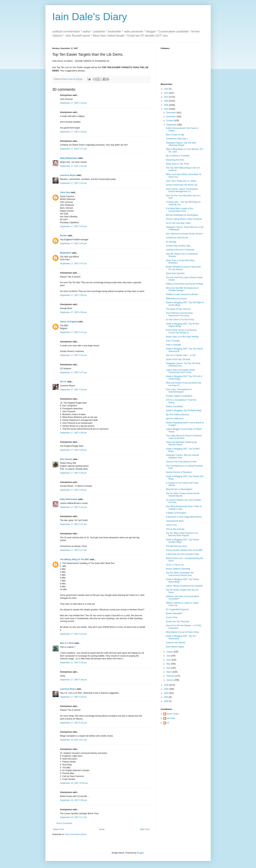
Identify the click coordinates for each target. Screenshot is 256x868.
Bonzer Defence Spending (178, 569)
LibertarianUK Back (175, 521)
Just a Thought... (173, 341)
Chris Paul (65, 192)
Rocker (64, 236)
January (170, 680)
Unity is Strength (173, 345)
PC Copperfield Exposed (177, 609)
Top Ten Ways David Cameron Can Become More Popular (182, 534)
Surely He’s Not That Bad (177, 622)
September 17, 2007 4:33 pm (73, 390)
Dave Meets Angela (175, 647)
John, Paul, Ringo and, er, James (181, 181)
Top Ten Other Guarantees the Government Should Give (180, 574)
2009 (166, 101)
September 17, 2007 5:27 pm (73, 524)
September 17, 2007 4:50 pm (73, 490)
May (169, 664)
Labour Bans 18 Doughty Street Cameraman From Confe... (180, 371)
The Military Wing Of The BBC (75, 559)
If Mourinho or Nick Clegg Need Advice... (184, 517)
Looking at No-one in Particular (180, 250)
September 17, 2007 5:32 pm (73, 634)
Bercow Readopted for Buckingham (182, 215)
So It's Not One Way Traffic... (179, 223)
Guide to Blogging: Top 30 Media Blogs (184, 410)
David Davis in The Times (177, 164)
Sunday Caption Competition (179, 396)
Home (102, 829)
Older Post (145, 829)
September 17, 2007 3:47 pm (73, 264)
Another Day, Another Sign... (179, 246)
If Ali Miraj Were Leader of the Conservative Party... (179, 210)
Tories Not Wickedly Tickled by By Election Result (181, 443)
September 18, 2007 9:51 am (73, 740)
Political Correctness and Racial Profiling (184, 284)
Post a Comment (64, 823)
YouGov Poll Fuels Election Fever (181, 462)
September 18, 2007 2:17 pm (73, 817)
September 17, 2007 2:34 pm (73, 132)
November (171, 117)
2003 (166, 697)
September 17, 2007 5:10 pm (73, 507)
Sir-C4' (63, 382)
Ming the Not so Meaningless (179, 489)
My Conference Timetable (178, 156)
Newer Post (59, 829)
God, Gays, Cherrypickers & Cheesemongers (179, 391)
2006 (166, 685)
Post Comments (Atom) (76, 834)
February (171, 676)
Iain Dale (171, 718)
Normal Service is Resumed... (179, 472)
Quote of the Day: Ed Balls (178, 359)
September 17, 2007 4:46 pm (73, 450)
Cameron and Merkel (175, 643)
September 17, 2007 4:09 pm (73, 312)
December (171, 113)
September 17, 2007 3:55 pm (73, 295)
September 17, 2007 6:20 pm (73, 697)
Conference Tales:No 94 (177, 238)
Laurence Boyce (68, 175)
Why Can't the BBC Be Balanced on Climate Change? (182, 289)
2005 (166, 689)
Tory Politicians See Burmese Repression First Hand (179, 314)
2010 (166, 97)
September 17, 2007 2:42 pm (73, 166)
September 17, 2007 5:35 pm (73, 663)
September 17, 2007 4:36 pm (73, 433)
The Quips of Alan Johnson (178, 309)
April (169, 668)
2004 (166, 693)
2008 (166, 105)
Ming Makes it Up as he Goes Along (182, 632)
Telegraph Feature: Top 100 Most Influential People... (181, 144)
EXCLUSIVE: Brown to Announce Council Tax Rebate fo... (181, 331)
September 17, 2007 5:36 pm (73, 680)
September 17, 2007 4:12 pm (73, 332)
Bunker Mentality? (174, 613)
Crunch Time (172, 617)
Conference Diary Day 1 (177, 139)
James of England (69, 322)
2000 (166, 701)
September (172, 125)
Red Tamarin (66, 459)
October (170, 121)
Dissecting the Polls (175, 160)
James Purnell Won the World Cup (182, 185)
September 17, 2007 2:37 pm (73, 149)
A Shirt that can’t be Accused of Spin (182, 554)
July (168, 656)
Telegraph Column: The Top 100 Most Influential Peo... (183, 365)
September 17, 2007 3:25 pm (73, 226)
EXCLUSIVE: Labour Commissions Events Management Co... (182, 190)
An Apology (171, 242)
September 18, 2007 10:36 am (74, 783)
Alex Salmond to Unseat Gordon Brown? (184, 234)
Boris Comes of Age (175, 135)
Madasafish (66, 253)
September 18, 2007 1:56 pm (73, 800)
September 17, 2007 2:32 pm (73, 103)
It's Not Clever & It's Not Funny (180, 320)
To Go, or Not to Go (175, 565)
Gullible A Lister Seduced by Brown (182, 294)
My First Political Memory (177, 415)
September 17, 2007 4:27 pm (73, 373)
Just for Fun (171, 525)
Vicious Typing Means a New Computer (184, 219)
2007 (166, 109)
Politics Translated (174, 406)
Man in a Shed (67, 643)
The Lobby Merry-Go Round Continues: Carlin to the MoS (184, 437)
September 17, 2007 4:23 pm (73, 355)
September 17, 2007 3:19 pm (73, 183)
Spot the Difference (175, 419)
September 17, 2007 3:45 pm (73, 244)
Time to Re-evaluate (175, 529)
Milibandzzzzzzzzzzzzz (176, 299)
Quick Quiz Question (175, 273)
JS (168, 723)
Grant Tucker (173, 714)
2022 (166, 89)
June (169, 660)
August (170, 652)
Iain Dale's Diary (90, 17)
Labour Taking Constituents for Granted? (184, 586)
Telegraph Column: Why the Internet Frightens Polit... (182, 456)
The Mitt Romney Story (176, 546)
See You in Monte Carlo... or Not (181, 355)
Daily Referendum (69, 158)
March (169, 672)
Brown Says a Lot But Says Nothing (182, 337)
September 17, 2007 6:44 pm (73, 723)
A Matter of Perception (176, 513)
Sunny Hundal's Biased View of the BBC (184, 550)
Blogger (140, 853)
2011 (166, 93)
